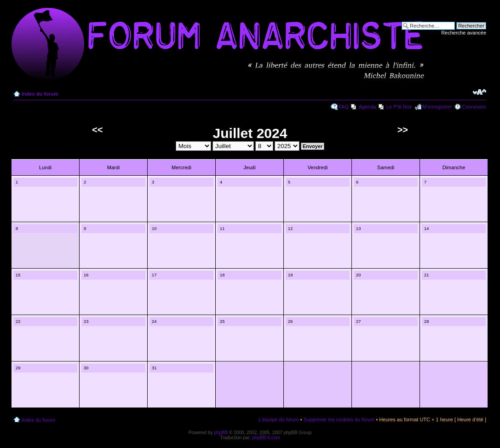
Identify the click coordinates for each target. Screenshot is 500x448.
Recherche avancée (464, 33)
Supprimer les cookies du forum (339, 419)
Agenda (368, 107)
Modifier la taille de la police (480, 92)
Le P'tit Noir (399, 107)
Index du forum (40, 94)
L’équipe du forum (279, 419)
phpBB (221, 433)
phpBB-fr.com (266, 438)
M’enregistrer (437, 107)
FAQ (344, 107)
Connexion (474, 107)
